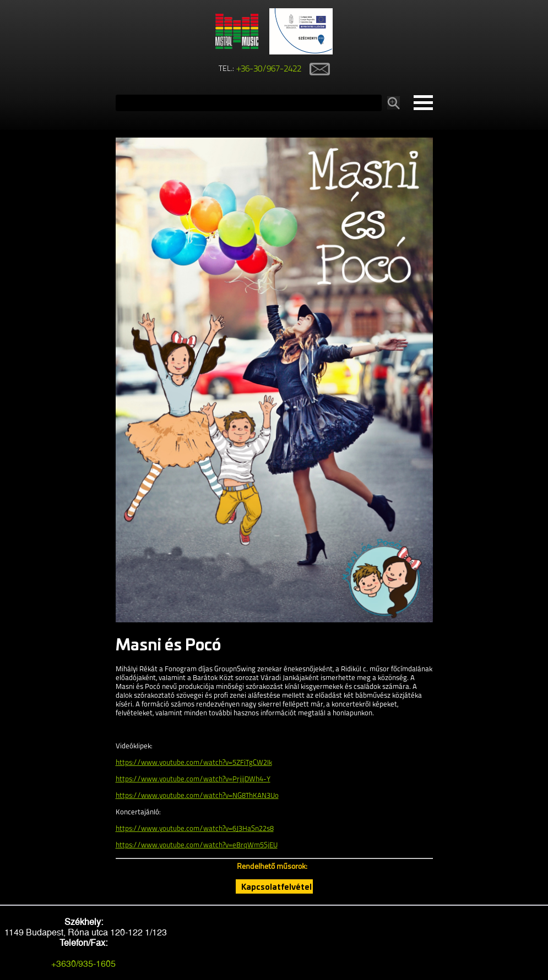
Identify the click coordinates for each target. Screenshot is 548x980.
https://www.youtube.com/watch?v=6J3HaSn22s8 (195, 829)
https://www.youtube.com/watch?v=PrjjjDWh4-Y (193, 779)
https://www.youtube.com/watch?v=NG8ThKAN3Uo (197, 796)
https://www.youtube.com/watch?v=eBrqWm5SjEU (197, 845)
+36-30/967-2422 (269, 69)
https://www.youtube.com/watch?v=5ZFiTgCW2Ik (194, 763)
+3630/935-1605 (83, 964)
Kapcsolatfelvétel (276, 886)
